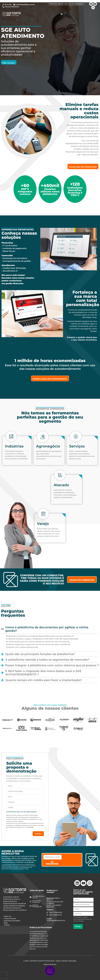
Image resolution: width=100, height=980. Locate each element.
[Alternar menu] (62, 14)
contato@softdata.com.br (55, 921)
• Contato (6, 925)
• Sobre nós (7, 916)
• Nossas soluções (9, 919)
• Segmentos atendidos (12, 921)
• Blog (5, 923)
